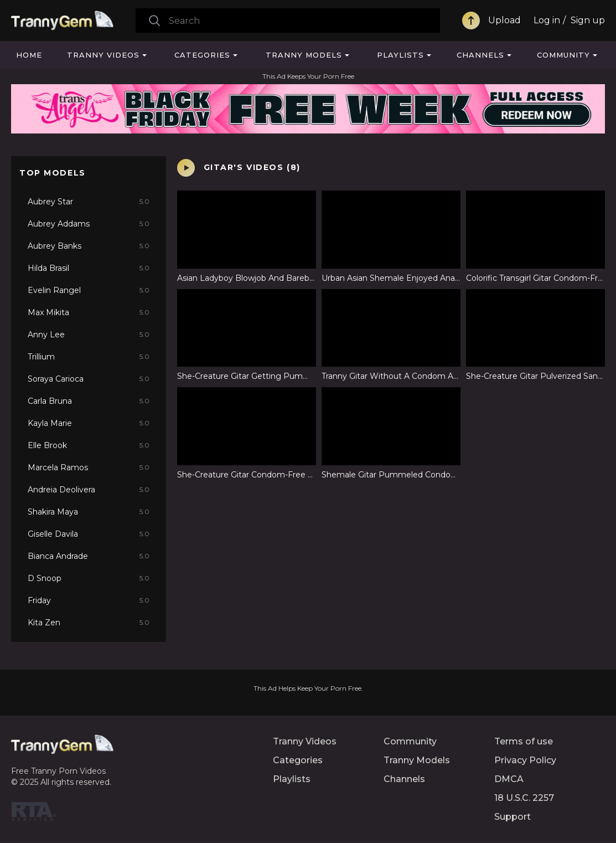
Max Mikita (89, 312)
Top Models (53, 173)
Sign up (588, 20)
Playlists (400, 55)
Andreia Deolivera (89, 490)
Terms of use (524, 741)
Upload (504, 20)
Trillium (89, 357)
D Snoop (89, 578)
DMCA (509, 779)
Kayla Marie (89, 423)
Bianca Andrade (89, 556)
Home (29, 55)
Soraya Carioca (89, 379)
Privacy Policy (525, 760)
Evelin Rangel (89, 290)
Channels (480, 55)
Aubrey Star (89, 202)
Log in (547, 20)
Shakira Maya (89, 512)
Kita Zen (89, 623)
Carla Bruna (89, 401)
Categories (202, 55)
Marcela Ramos (89, 467)
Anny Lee (89, 335)
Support (513, 817)
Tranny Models (304, 55)
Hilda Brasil (89, 268)
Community (563, 55)
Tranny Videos (103, 55)
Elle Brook (89, 445)
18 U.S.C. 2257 (524, 798)
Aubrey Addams (89, 224)
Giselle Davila (89, 534)
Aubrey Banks (89, 246)
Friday (89, 600)
